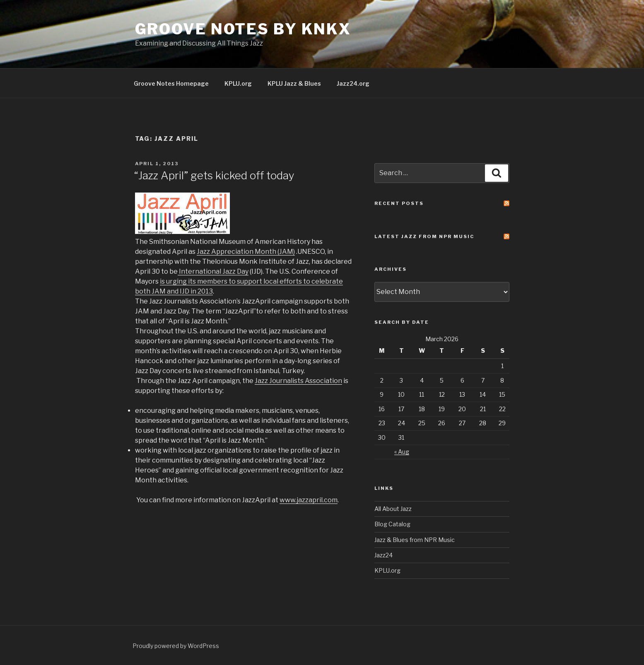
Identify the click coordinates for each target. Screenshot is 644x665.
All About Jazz (393, 509)
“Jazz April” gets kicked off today (214, 175)
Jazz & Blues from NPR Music (415, 540)
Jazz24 (384, 555)
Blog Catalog (392, 524)
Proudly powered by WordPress (176, 646)
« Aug (402, 452)
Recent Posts (399, 203)
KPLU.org (238, 83)
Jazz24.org (353, 83)
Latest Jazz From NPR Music (424, 236)
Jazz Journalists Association (298, 381)
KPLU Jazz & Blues (294, 83)
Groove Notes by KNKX (243, 29)
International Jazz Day (214, 271)
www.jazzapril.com (309, 500)
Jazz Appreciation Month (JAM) (246, 252)
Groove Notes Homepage (171, 83)
